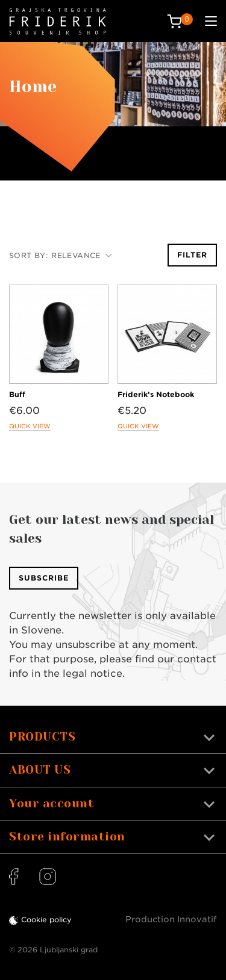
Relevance (82, 255)
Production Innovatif (171, 919)
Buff (17, 394)
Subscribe (44, 578)
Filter (192, 255)
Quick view (30, 426)
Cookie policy (46, 920)
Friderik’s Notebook (156, 394)
